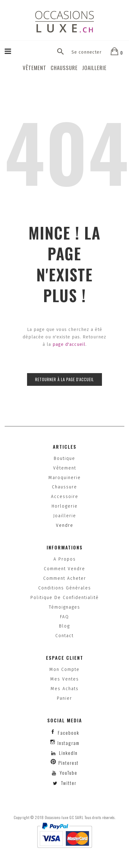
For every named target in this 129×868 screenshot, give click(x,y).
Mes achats (65, 689)
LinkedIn (68, 753)
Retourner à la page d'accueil (64, 379)
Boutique (64, 458)
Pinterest (69, 763)
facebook (69, 733)
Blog (64, 626)
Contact (64, 636)
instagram (69, 743)
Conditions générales (65, 588)
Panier (64, 698)
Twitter (68, 783)
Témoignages (64, 607)
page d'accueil (69, 344)
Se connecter (87, 52)
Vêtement (35, 68)
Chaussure (64, 68)
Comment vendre (64, 569)
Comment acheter (65, 578)
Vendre (65, 525)
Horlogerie (65, 506)
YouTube (68, 773)
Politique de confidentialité (65, 598)
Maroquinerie (65, 478)
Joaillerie (94, 68)
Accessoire (65, 497)
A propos (65, 559)
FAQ (64, 617)
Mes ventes (65, 679)
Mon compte (64, 670)
